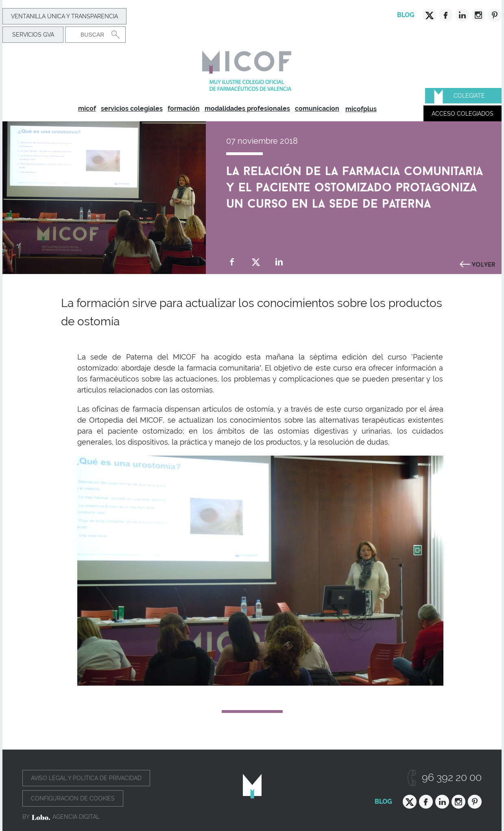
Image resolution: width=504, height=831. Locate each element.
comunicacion (317, 109)
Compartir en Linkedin (279, 262)
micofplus (361, 109)
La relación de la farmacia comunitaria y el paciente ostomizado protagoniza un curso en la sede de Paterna (355, 185)
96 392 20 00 (452, 777)
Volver (484, 263)
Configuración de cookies (73, 798)
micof (87, 109)
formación (184, 109)
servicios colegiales (132, 109)
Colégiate (469, 96)
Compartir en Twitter (256, 262)
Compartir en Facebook (232, 262)
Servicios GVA (33, 35)
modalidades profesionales (247, 109)
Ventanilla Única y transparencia (64, 16)
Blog (406, 15)
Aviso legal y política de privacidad (86, 778)
